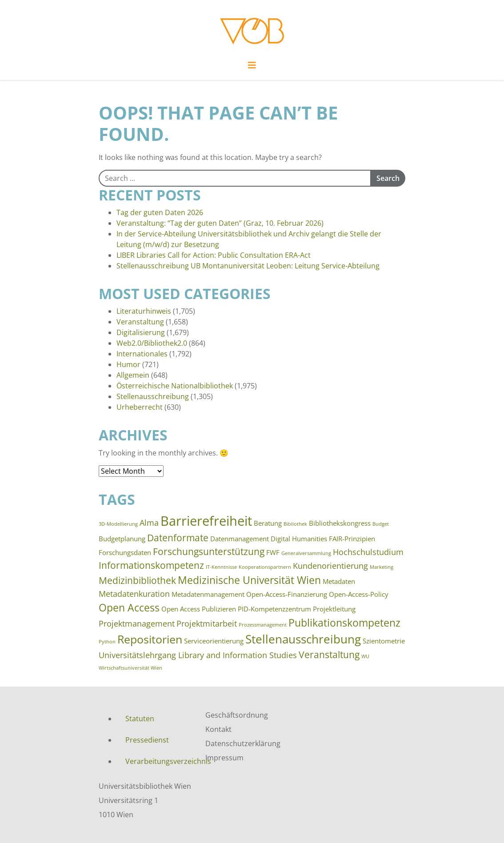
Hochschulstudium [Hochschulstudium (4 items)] (368, 552)
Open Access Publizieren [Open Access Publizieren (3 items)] (199, 609)
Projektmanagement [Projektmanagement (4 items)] (137, 623)
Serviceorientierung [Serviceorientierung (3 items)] (214, 641)
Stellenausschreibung (153, 396)
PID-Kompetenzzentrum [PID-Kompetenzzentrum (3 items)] (274, 609)
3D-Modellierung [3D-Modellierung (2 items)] (118, 524)
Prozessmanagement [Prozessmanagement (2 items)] (263, 625)
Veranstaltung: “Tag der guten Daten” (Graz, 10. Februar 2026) (220, 223)
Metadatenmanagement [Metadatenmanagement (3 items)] (208, 594)
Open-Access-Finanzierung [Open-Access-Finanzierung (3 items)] (287, 594)
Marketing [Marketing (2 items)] (382, 567)
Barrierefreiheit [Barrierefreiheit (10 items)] (206, 521)
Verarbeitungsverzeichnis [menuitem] (159, 761)
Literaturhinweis (144, 311)
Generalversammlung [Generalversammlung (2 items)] (306, 553)
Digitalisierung (141, 332)
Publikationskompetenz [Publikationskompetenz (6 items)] (344, 623)
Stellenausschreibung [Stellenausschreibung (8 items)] (303, 639)
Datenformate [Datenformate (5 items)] (178, 538)
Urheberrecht (140, 407)
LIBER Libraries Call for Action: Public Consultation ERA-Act (214, 255)
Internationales (142, 354)
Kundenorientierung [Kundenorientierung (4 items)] (330, 566)
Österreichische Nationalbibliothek (175, 386)
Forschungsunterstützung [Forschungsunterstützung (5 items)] (209, 551)
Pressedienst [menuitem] (147, 740)
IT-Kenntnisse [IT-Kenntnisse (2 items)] (221, 567)
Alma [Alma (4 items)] (149, 523)
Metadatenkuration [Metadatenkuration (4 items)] (134, 594)
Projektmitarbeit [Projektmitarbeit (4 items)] (207, 623)
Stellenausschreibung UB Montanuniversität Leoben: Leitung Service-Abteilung (248, 266)
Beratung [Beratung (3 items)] (268, 523)
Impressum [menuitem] (224, 758)
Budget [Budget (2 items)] (381, 524)
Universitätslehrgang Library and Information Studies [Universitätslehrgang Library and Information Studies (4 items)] (198, 655)
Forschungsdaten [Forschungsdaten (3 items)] (125, 552)
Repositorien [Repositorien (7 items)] (150, 639)
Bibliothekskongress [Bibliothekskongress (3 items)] (340, 523)
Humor (128, 364)
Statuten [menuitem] (140, 719)
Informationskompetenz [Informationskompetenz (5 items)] (151, 565)
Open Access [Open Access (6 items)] (129, 607)
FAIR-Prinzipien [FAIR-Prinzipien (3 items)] (352, 539)
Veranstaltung (140, 322)
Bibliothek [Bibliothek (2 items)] (295, 524)
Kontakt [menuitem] (218, 729)
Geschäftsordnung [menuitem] (237, 715)
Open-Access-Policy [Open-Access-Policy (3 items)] (359, 594)
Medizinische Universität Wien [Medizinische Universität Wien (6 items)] (249, 580)
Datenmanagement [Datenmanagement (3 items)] (240, 539)
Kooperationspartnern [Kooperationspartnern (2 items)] (265, 567)
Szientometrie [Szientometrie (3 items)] (384, 641)
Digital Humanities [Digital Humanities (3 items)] (299, 539)
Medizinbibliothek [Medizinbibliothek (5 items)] (137, 580)
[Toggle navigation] (252, 68)
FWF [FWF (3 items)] (273, 552)
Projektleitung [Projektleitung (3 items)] (334, 609)
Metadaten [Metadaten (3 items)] (339, 581)
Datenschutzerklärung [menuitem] (243, 743)
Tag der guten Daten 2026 (160, 212)
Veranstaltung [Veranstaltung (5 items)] (329, 655)
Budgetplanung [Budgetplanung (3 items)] (122, 539)
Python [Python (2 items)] (107, 642)
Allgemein (133, 375)
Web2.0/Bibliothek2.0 (152, 343)
